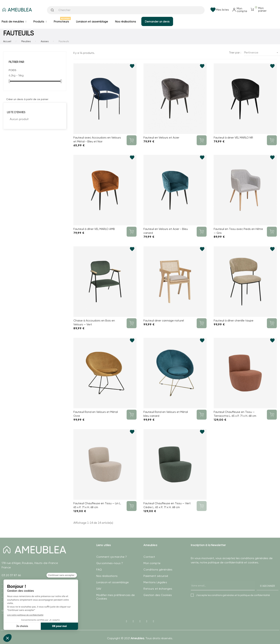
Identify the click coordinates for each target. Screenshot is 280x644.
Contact (149, 557)
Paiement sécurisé (156, 576)
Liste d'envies (16, 112)
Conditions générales (158, 570)
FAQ (99, 570)
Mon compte (152, 563)
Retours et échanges (158, 589)
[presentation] (218, 581)
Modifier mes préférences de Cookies (116, 597)
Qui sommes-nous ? (110, 563)
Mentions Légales (155, 582)
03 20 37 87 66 (11, 575)
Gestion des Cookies (158, 595)
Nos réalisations (107, 576)
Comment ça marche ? (112, 557)
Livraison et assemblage (113, 582)
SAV (99, 589)
